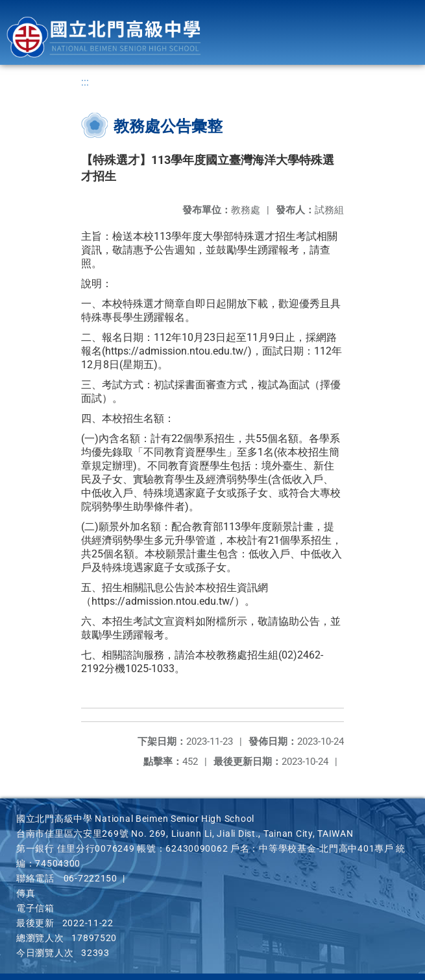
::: (85, 82)
